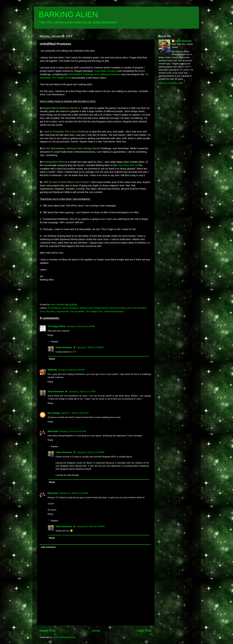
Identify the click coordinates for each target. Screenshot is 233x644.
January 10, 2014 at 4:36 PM (91, 526)
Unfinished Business (114, 311)
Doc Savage (54, 413)
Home (96, 631)
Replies (55, 342)
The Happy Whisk (57, 326)
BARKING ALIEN (68, 15)
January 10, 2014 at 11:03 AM (74, 493)
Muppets (74, 308)
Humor (65, 308)
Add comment (48, 547)
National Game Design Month (94, 308)
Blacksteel (53, 431)
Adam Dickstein (64, 347)
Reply (50, 335)
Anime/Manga (54, 308)
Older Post (144, 631)
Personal (114, 308)
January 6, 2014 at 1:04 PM (71, 370)
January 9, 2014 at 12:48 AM (91, 452)
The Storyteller (77, 311)
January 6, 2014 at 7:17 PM (82, 392)
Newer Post (48, 631)
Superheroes (63, 311)
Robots (122, 308)
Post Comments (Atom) (64, 637)
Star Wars (50, 311)
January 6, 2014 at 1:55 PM (90, 347)
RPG (130, 308)
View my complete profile (171, 83)
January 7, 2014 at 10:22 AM (75, 413)
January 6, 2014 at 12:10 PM (81, 326)
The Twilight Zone (94, 311)
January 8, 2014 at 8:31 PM (73, 431)
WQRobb (52, 370)
